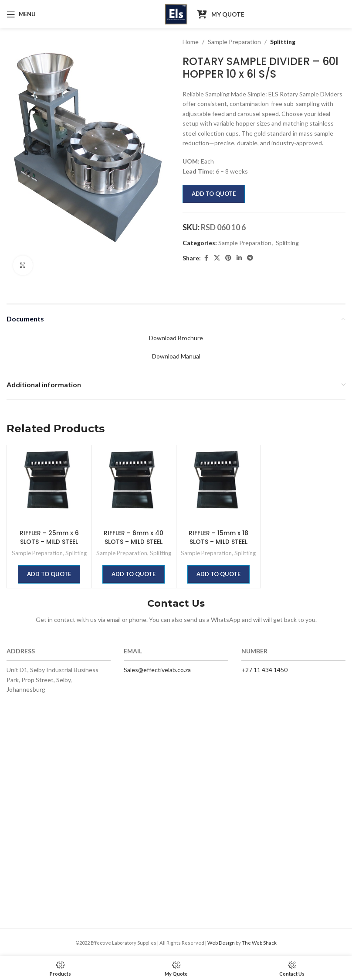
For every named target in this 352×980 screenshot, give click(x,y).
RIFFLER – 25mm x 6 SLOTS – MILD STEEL (49, 537)
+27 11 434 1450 (264, 670)
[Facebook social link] (206, 258)
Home (191, 42)
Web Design (221, 943)
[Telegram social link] (250, 258)
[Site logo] (176, 13)
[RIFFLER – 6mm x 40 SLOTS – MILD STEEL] (134, 487)
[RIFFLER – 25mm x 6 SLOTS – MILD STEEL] (49, 487)
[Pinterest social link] (228, 258)
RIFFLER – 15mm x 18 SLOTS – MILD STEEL (218, 537)
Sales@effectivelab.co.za (157, 670)
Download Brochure (176, 338)
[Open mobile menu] (21, 14)
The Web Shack (259, 943)
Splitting (283, 42)
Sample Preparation (234, 42)
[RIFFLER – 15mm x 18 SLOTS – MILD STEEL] (218, 487)
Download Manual (176, 356)
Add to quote (214, 194)
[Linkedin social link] (239, 258)
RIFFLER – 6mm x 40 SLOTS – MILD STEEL (134, 537)
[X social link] (217, 258)
